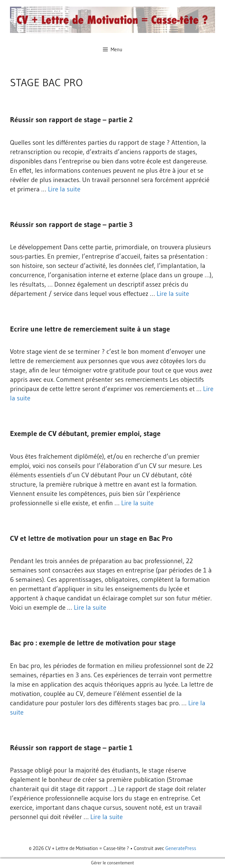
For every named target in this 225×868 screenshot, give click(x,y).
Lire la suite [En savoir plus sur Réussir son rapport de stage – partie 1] (107, 817)
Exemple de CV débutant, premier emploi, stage (85, 434)
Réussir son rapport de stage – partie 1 (71, 748)
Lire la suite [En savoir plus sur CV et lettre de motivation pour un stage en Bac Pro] (90, 607)
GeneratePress (181, 848)
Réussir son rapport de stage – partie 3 (71, 224)
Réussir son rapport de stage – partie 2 (71, 120)
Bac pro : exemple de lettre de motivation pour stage (93, 643)
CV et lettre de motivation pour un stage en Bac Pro (91, 538)
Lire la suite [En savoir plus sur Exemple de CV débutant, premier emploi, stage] (137, 503)
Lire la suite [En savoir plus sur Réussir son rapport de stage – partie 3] (173, 294)
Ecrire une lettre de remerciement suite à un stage (90, 329)
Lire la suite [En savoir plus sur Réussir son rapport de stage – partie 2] (64, 189)
